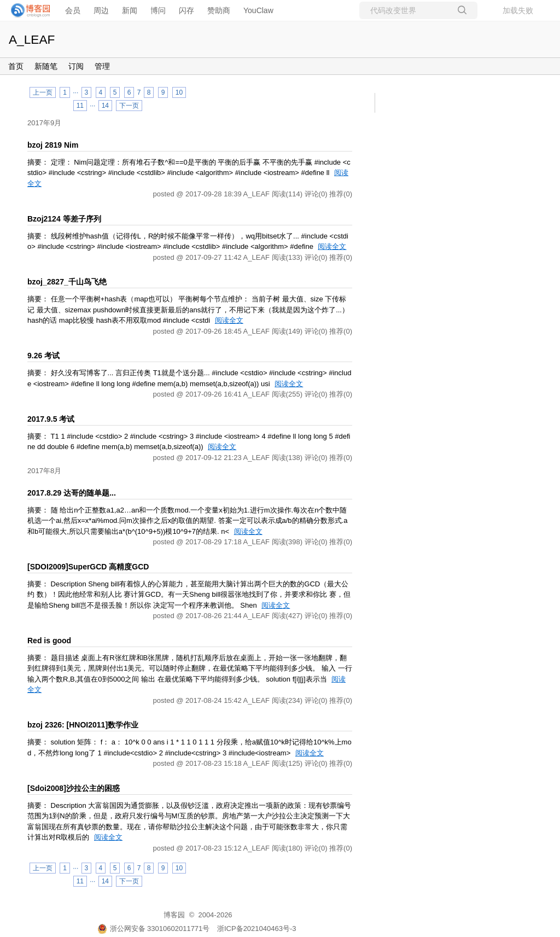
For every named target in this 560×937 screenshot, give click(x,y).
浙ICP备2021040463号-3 (257, 929)
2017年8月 (44, 471)
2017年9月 (44, 123)
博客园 (174, 915)
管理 (102, 66)
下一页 (129, 106)
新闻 (130, 10)
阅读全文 (332, 246)
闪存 (186, 10)
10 (179, 92)
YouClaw (258, 10)
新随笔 (46, 66)
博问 (158, 10)
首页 (16, 66)
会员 (73, 10)
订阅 (76, 66)
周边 (101, 10)
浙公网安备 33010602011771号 (154, 929)
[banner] (27, 10)
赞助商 (219, 10)
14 (105, 106)
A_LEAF (32, 39)
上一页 (43, 92)
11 (80, 106)
